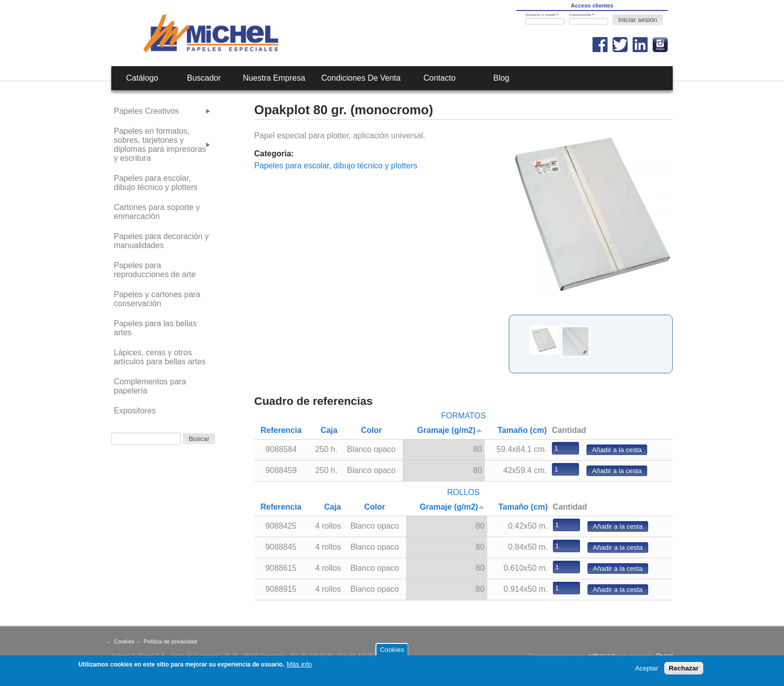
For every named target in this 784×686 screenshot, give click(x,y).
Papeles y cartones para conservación (157, 299)
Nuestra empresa (274, 78)
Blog (501, 78)
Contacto (440, 78)
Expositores (135, 411)
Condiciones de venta (361, 78)
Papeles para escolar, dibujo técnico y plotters (336, 166)
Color (371, 430)
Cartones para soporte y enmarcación (157, 212)
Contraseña (581, 15)
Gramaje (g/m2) (449, 430)
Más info (299, 664)
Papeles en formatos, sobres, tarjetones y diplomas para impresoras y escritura (160, 145)
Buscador (204, 78)
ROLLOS (463, 492)
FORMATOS (463, 416)
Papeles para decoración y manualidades (161, 241)
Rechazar (683, 668)
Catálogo (142, 78)
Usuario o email (542, 15)
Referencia (281, 430)
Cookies (124, 641)
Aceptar (647, 668)
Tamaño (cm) (522, 430)
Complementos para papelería (150, 386)
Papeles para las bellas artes (155, 328)
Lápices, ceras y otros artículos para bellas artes (160, 357)
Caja (329, 430)
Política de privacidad (170, 641)
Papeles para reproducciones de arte (155, 270)
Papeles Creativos (146, 111)
